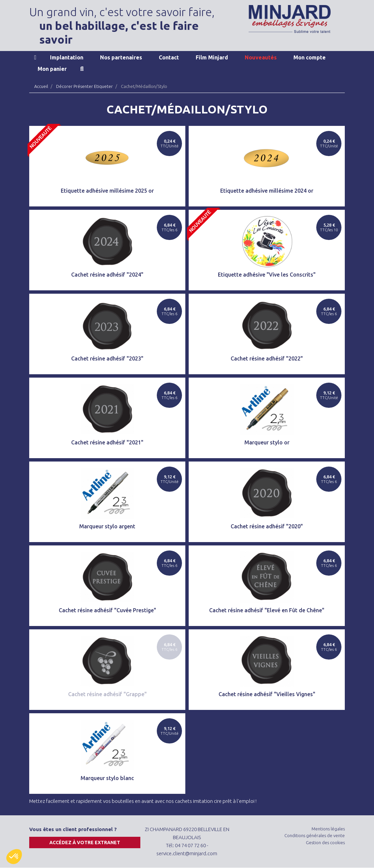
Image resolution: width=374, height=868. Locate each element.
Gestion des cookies (325, 842)
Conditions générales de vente (315, 835)
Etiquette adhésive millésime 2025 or (107, 191)
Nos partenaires (121, 57)
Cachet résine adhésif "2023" (107, 358)
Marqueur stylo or (267, 442)
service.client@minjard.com (187, 853)
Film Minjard (212, 57)
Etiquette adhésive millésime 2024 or (267, 191)
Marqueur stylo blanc (107, 778)
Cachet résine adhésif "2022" (267, 358)
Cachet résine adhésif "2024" (107, 275)
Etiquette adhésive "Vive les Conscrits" (267, 275)
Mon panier (52, 69)
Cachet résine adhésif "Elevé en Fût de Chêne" (267, 610)
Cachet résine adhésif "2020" (267, 526)
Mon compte (310, 57)
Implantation (67, 57)
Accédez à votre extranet (85, 842)
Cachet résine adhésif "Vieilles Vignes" (267, 694)
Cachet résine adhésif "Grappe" (107, 694)
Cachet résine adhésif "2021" (107, 442)
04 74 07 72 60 (190, 845)
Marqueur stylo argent (107, 526)
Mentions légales (328, 829)
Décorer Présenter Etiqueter (84, 86)
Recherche (82, 69)
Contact (169, 57)
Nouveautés (261, 57)
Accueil (35, 57)
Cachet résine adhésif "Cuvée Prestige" (107, 610)
